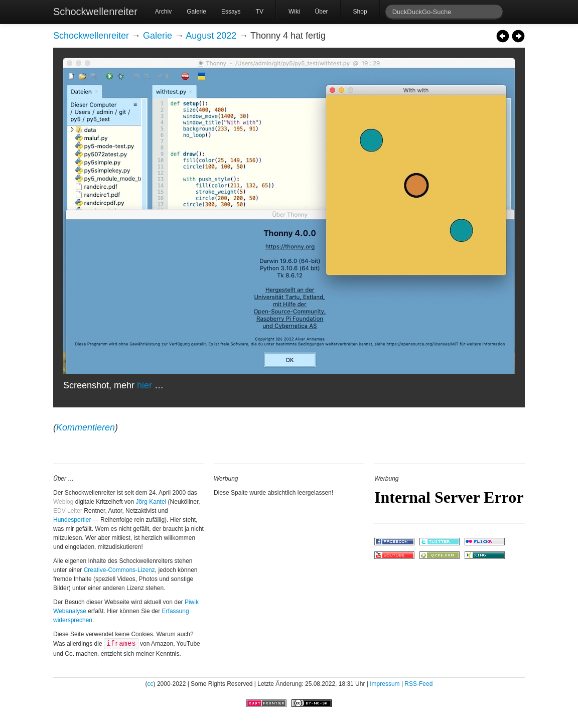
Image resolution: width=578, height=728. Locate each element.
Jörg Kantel (151, 502)
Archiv (163, 12)
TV (260, 12)
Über (322, 12)
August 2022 (211, 36)
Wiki (294, 12)
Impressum (385, 684)
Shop (360, 12)
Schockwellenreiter (95, 12)
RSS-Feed (418, 684)
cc (151, 684)
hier (144, 385)
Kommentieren (86, 427)
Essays (231, 12)
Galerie (196, 12)
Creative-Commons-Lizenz (119, 570)
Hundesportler (72, 520)
